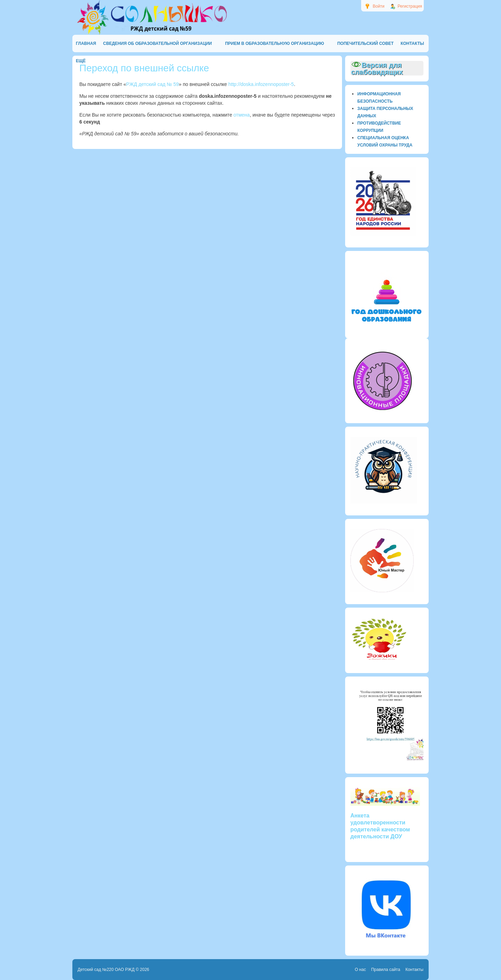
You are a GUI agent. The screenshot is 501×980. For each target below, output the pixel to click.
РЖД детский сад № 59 (153, 84)
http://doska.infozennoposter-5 (261, 84)
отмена (242, 115)
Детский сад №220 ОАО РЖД (106, 970)
